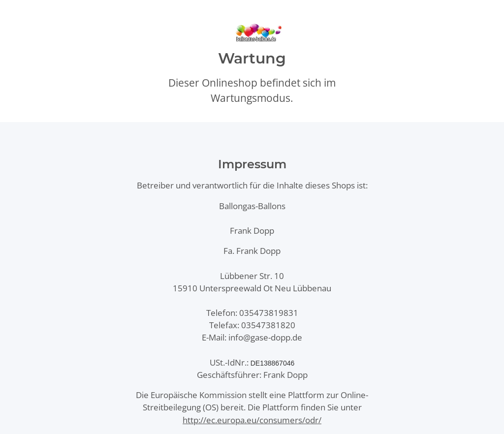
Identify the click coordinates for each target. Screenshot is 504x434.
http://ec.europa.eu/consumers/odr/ (252, 420)
